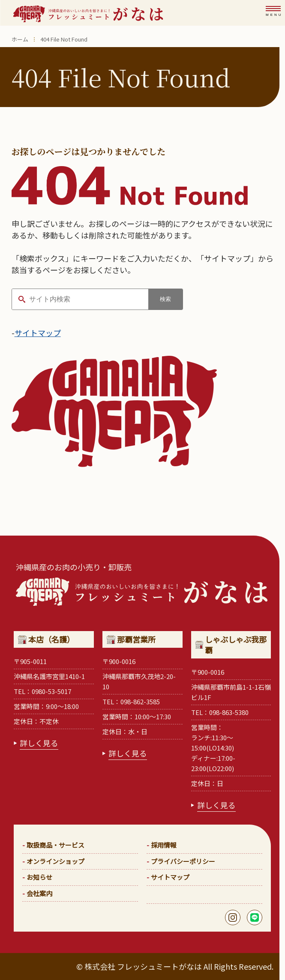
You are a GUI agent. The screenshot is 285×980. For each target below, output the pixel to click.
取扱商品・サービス (55, 845)
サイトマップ (38, 333)
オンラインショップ (55, 861)
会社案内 (39, 893)
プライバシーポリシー (183, 861)
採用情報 (164, 845)
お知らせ (39, 877)
